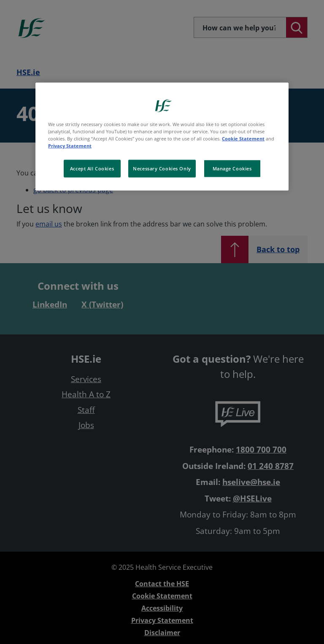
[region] (162, 137)
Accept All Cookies (92, 168)
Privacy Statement (70, 146)
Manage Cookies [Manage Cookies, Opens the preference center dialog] (232, 168)
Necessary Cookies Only (162, 168)
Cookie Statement (243, 139)
